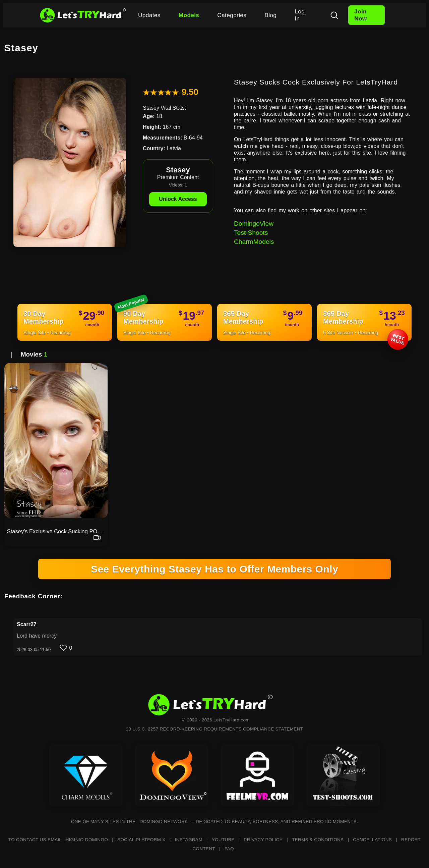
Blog (270, 15)
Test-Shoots (251, 233)
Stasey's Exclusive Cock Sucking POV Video (57, 531)
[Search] (334, 15)
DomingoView (254, 224)
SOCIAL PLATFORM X (141, 840)
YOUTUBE (223, 840)
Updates (149, 15)
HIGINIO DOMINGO (87, 840)
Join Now (360, 15)
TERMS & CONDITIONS (318, 840)
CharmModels (254, 242)
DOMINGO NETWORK (164, 822)
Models (189, 15)
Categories (232, 15)
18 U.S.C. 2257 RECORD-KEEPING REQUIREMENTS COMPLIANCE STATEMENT (215, 729)
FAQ (229, 849)
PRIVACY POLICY (263, 840)
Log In (300, 15)
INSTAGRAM (189, 840)
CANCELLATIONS (372, 840)
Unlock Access (178, 199)
